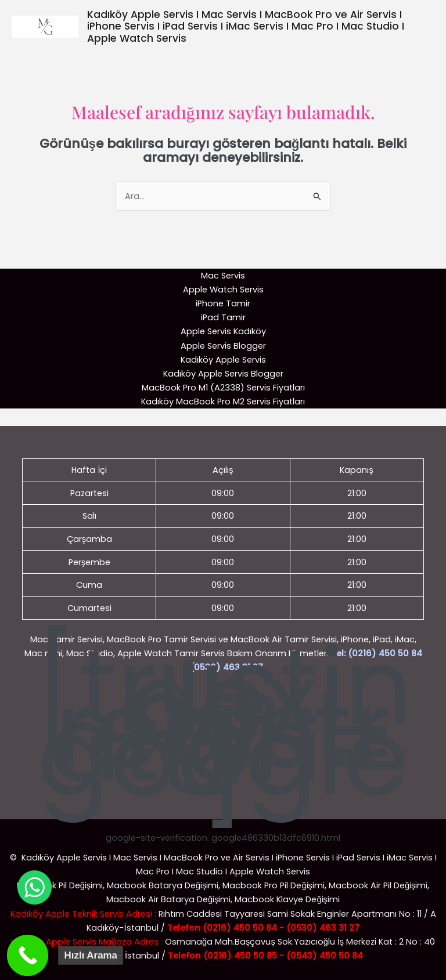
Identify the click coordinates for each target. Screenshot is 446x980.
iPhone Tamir (223, 303)
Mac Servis (223, 276)
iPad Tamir (223, 317)
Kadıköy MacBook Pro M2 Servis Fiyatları (223, 402)
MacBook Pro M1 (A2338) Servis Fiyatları (223, 388)
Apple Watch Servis (223, 290)
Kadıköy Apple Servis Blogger (223, 374)
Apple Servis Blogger (223, 346)
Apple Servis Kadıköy (223, 331)
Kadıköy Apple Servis (223, 360)
